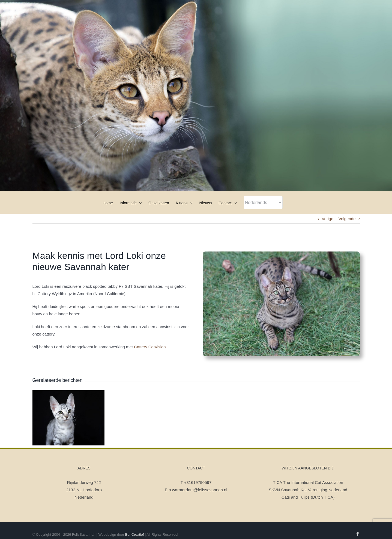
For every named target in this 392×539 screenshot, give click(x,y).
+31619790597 (198, 482)
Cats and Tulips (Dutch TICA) (308, 497)
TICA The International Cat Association (308, 482)
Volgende (347, 219)
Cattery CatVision (150, 347)
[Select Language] (263, 202)
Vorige (327, 219)
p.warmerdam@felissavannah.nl (198, 490)
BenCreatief (135, 534)
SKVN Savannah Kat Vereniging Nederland (308, 490)
